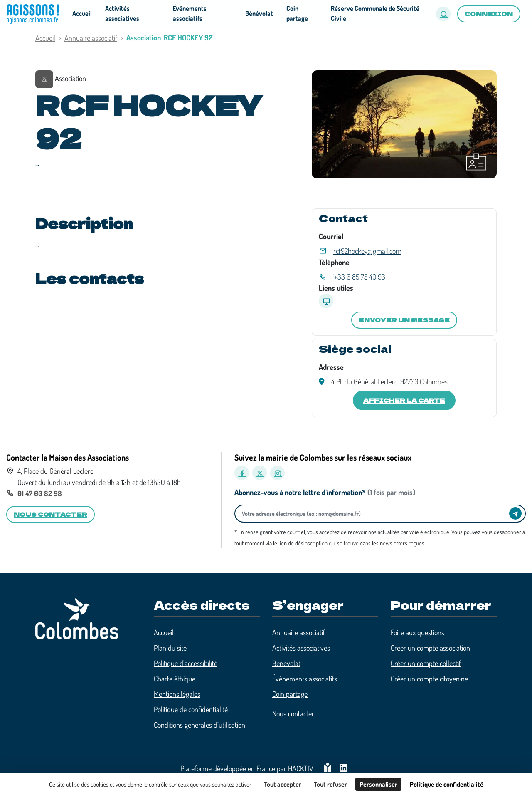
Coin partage (290, 694)
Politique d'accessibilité (186, 663)
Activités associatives (301, 648)
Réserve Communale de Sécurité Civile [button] (375, 13)
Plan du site (170, 648)
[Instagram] (277, 473)
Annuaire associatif (91, 38)
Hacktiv (301, 768)
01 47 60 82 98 (40, 493)
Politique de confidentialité (191, 709)
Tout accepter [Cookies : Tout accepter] (283, 784)
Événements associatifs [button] (190, 13)
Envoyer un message (404, 320)
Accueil (45, 38)
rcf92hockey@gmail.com (367, 251)
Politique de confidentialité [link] (447, 784)
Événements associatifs (305, 679)
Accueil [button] (82, 13)
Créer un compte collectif (426, 663)
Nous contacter (293, 713)
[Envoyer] (515, 513)
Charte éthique (175, 679)
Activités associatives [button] (122, 13)
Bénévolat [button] (259, 13)
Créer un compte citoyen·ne (429, 679)
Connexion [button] (489, 14)
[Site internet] (326, 301)
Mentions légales (177, 694)
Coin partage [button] (297, 13)
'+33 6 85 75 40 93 (359, 277)
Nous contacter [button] (50, 514)
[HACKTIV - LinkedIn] (344, 769)
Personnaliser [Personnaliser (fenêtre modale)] (378, 784)
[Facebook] (242, 473)
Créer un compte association (430, 648)
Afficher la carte (404, 400)
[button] (443, 14)
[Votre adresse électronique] (374, 514)
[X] (260, 473)
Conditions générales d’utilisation (199, 725)
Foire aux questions (417, 632)
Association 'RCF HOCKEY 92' (170, 37)
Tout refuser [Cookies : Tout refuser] (330, 784)
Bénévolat (286, 663)
